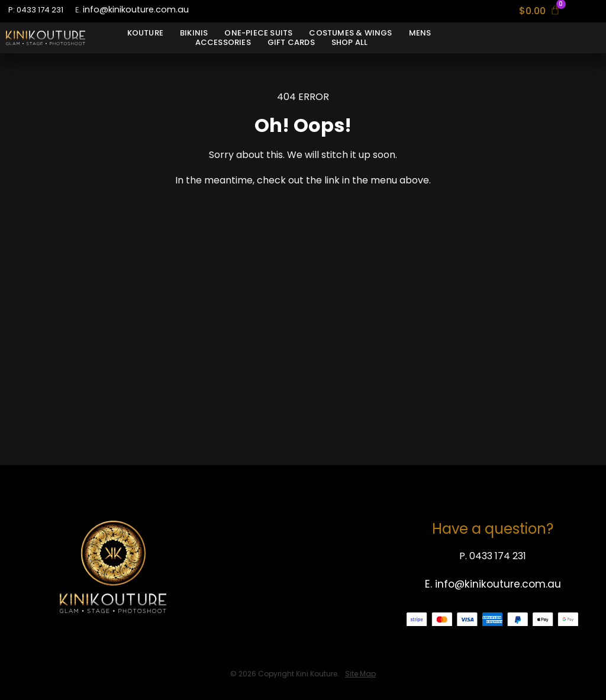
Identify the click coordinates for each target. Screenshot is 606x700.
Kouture (145, 33)
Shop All (350, 43)
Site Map (360, 674)
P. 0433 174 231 (493, 556)
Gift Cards (291, 43)
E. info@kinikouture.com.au (493, 584)
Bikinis (194, 33)
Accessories (223, 43)
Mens (420, 33)
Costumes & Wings (350, 33)
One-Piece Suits (258, 33)
